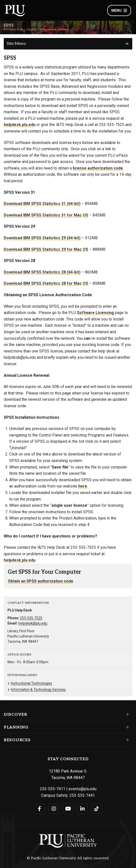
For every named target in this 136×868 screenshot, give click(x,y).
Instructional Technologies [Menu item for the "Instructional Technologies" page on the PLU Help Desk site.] (32, 683)
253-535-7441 (82, 795)
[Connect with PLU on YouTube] (68, 809)
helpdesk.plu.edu (20, 125)
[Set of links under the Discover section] (126, 714)
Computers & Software (55, 29)
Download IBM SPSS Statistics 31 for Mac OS (46, 215)
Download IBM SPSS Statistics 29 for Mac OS (46, 249)
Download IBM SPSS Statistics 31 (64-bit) (42, 204)
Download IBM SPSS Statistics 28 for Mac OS (46, 283)
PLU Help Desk (13, 29)
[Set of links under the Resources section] (126, 740)
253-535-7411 (53, 789)
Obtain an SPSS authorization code (40, 581)
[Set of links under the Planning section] (126, 727)
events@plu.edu (82, 789)
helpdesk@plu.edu (33, 623)
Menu (119, 10)
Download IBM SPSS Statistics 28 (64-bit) (42, 272)
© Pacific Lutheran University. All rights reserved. (68, 858)
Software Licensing (95, 313)
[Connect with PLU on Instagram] (54, 809)
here (83, 486)
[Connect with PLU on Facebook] (39, 809)
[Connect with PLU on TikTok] (97, 809)
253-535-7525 (31, 618)
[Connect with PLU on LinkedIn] (82, 809)
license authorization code (98, 168)
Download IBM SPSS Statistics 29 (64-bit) (42, 238)
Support (32, 29)
